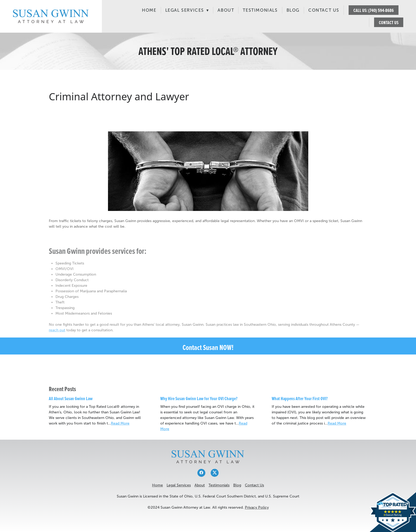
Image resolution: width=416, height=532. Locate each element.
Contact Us (324, 10)
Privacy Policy (257, 507)
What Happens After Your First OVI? (300, 398)
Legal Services (187, 10)
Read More (120, 423)
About (226, 10)
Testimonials (260, 10)
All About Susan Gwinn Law (71, 398)
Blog (293, 10)
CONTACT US (389, 22)
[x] (215, 473)
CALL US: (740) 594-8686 (374, 10)
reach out (57, 334)
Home (149, 10)
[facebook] (201, 473)
